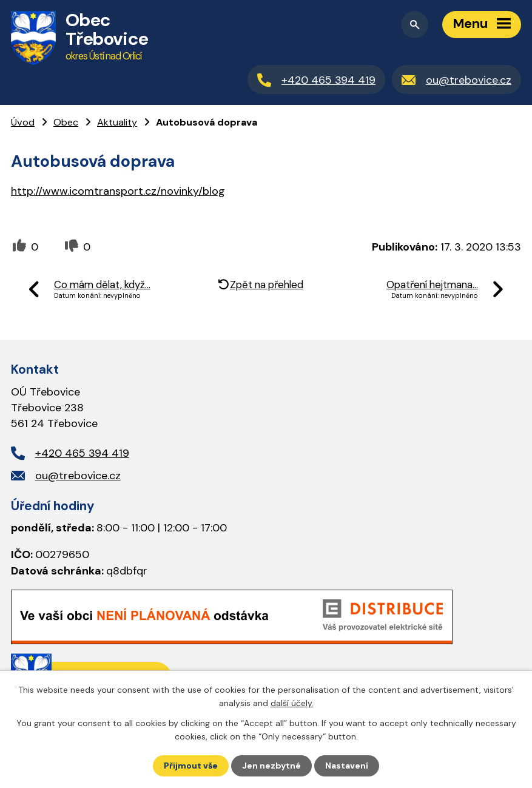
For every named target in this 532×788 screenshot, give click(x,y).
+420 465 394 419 (82, 453)
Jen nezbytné (271, 766)
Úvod (23, 122)
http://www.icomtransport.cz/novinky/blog (118, 191)
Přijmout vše (191, 766)
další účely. (292, 703)
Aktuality (117, 122)
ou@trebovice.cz (78, 476)
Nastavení (347, 766)
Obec (66, 122)
